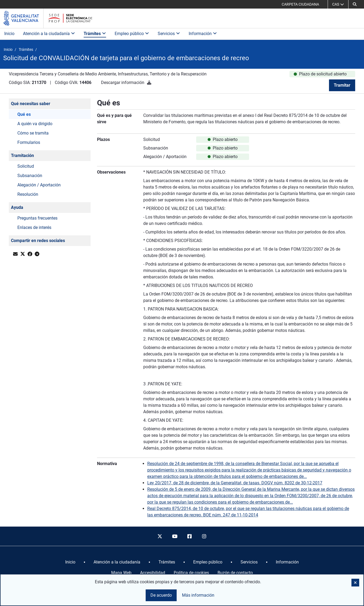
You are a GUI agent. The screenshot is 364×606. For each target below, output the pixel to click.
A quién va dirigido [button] (35, 124)
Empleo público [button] (132, 34)
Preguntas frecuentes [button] (37, 218)
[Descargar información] (149, 83)
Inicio (9, 34)
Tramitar (342, 85)
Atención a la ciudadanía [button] (49, 34)
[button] (355, 4)
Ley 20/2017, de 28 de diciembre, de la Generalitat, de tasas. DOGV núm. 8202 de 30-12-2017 (235, 483)
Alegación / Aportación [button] (39, 185)
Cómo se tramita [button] (33, 133)
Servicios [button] (169, 34)
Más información (198, 595)
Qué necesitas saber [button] (31, 104)
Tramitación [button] (22, 156)
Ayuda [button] (17, 207)
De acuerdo (161, 595)
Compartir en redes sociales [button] (38, 241)
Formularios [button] (29, 142)
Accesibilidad (153, 573)
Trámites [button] (95, 34)
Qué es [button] (24, 114)
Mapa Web (121, 573)
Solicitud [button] (26, 166)
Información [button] (203, 34)
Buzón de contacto (235, 573)
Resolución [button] (28, 194)
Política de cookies (191, 573)
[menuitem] (70, 562)
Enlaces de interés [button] (34, 227)
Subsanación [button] (30, 176)
